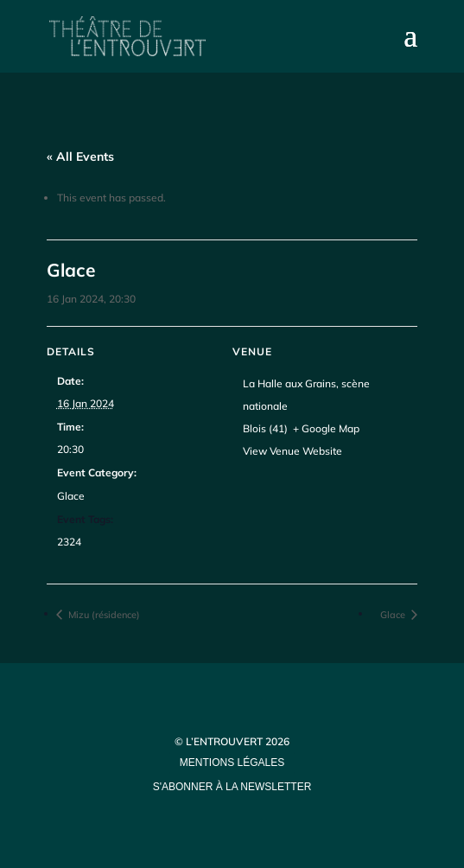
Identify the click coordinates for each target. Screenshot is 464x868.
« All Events (80, 156)
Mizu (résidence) (103, 615)
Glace (71, 496)
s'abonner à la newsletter (232, 787)
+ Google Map (326, 428)
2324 (69, 542)
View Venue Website (292, 451)
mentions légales (232, 763)
